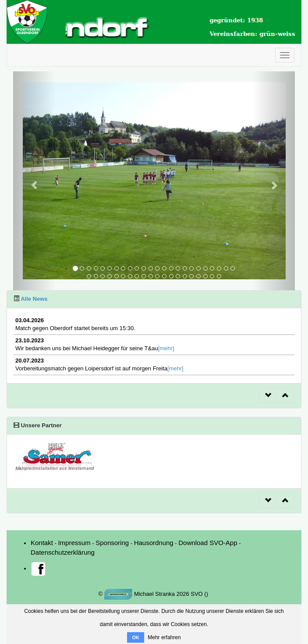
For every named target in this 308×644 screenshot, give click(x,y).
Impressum (74, 543)
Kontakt (42, 543)
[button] (34, 181)
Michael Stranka (140, 594)
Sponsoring (112, 543)
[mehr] (166, 348)
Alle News (34, 299)
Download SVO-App (208, 543)
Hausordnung (154, 543)
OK (136, 637)
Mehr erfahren (164, 637)
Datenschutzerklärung (63, 552)
